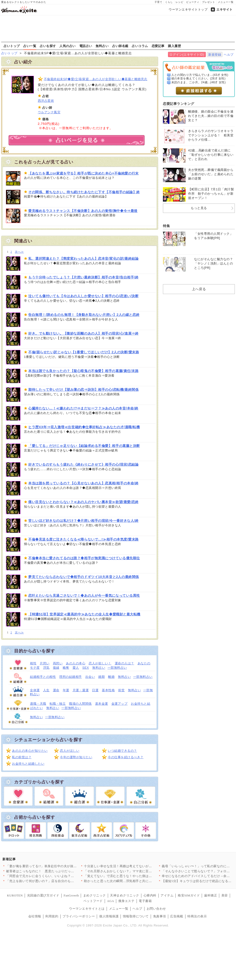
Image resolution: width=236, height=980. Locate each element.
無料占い (102, 46)
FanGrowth (71, 895)
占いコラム (140, 46)
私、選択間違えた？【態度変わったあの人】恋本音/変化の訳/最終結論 (83, 259)
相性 (33, 663)
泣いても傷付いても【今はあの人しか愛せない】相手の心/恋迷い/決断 (83, 296)
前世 (121, 690)
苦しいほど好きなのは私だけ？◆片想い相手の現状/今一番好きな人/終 (83, 521)
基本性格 (108, 690)
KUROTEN (15, 895)
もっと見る (199, 208)
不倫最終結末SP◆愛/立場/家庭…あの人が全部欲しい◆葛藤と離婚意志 (96, 79)
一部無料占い (117, 668)
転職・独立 (58, 704)
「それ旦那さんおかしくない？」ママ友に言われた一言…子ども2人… (135, 871)
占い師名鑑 (120, 46)
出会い (90, 677)
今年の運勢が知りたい (76, 757)
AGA (111, 901)
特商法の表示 (197, 916)
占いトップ (12, 46)
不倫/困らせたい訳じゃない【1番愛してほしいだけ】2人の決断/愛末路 (84, 352)
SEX (86, 668)
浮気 (46, 668)
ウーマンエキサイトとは (87, 909)
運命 (56, 690)
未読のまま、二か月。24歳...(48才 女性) (199, 82)
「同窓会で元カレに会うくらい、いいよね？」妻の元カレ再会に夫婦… (58, 876)
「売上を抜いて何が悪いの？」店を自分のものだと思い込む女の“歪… (57, 881)
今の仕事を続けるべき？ (126, 757)
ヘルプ (229, 55)
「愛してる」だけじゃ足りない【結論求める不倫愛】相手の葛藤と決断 (84, 446)
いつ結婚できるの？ (122, 751)
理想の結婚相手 (71, 677)
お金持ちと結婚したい (28, 764)
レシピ (180, 2)
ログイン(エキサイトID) (187, 55)
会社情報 (35, 916)
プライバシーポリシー (79, 916)
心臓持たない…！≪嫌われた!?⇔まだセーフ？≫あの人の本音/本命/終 (83, 408)
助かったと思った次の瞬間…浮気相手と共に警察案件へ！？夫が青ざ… (136, 881)
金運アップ (120, 704)
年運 (66, 690)
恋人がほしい (70, 751)
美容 (225, 895)
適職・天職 (38, 704)
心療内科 (150, 895)
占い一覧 (30, 46)
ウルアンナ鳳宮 (49, 112)
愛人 (76, 668)
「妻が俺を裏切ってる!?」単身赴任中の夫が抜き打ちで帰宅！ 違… (55, 866)
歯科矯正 (211, 895)
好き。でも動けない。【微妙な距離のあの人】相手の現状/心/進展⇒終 (83, 333)
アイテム (167, 895)
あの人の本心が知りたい (30, 751)
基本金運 (102, 704)
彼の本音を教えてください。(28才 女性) (199, 78)
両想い (58, 663)
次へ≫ (19, 252)
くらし (169, 2)
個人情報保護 (109, 916)
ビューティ (193, 2)
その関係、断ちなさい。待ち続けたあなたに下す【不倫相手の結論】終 (84, 192)
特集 (166, 226)
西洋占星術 (46, 101)
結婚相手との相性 (43, 677)
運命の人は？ (124, 663)
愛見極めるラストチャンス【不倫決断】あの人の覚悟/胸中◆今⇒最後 (83, 211)
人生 (46, 690)
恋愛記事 (158, 46)
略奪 (66, 668)
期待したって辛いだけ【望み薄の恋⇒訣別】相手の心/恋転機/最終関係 (83, 390)
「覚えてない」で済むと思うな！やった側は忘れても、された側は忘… (136, 876)
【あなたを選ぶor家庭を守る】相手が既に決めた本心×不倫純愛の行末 (83, 173)
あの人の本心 (76, 663)
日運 (95, 690)
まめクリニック (95, 895)
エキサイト (224, 9)
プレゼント (209, 2)
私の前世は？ (22, 757)
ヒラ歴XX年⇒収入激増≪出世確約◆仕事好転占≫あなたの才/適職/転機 (84, 427)
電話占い (86, 46)
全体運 (35, 690)
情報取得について (136, 916)
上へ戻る (199, 289)
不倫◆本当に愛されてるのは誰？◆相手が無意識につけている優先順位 (84, 558)
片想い (45, 663)
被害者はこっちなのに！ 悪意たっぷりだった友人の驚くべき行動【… (58, 871)
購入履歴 (174, 46)
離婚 (111, 677)
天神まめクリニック (125, 895)
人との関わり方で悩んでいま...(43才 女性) (200, 75)
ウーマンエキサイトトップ (188, 9)
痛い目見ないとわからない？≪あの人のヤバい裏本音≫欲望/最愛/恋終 (83, 502)
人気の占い (68, 46)
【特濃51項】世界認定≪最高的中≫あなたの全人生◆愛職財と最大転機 (84, 614)
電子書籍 (145, 901)
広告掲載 (177, 916)
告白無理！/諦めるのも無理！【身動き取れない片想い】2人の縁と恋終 (84, 315)
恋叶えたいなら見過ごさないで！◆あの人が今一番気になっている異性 (84, 595)
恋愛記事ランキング (179, 104)
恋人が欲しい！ (100, 663)
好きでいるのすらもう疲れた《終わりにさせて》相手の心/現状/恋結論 (83, 464)
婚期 (101, 677)
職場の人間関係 (80, 704)
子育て (158, 2)
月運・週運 (81, 690)
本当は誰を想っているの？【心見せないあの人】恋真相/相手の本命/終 (83, 483)
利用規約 (52, 916)
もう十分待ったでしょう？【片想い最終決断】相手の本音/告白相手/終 (83, 277)
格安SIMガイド (189, 895)
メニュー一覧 (226, 2)
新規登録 (215, 55)
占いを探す (48, 46)
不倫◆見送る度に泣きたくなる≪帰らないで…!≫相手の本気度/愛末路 (83, 539)
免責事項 (160, 916)
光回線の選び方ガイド (43, 895)
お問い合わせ (156, 909)
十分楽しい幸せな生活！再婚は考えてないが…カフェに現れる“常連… (135, 866)
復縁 (56, 668)
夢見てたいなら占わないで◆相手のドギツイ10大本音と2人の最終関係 (84, 577)
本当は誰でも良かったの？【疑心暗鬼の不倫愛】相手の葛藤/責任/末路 (83, 371)
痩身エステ (127, 901)
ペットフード (93, 901)
